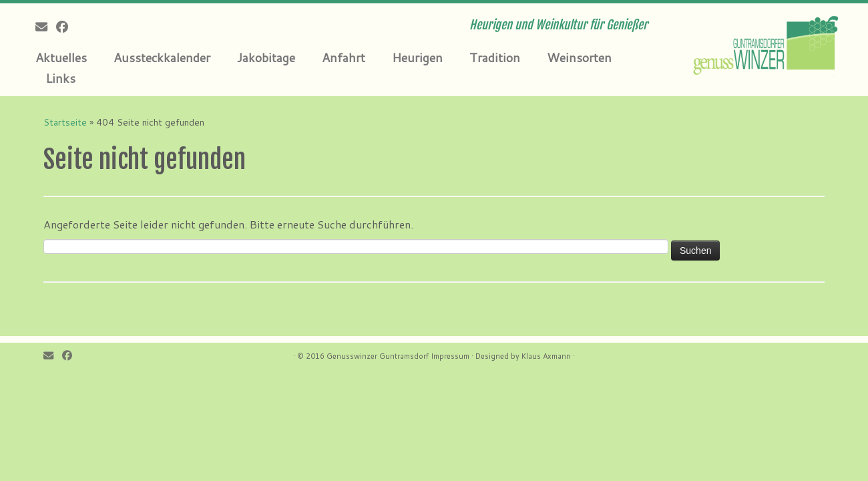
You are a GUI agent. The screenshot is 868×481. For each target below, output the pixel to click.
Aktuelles (61, 57)
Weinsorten (579, 57)
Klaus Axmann (546, 356)
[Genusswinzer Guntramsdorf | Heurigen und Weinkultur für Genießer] (768, 43)
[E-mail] (46, 27)
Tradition (495, 57)
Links (60, 78)
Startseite (65, 122)
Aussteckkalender (162, 57)
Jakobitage (266, 57)
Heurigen (417, 57)
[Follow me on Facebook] (66, 27)
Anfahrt (344, 57)
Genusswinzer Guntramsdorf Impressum (398, 356)
